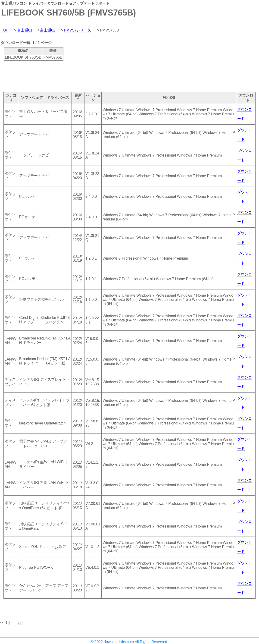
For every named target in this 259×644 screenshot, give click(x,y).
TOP (5, 30)
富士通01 (25, 30)
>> (20, 623)
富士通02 (48, 30)
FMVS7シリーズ (78, 30)
